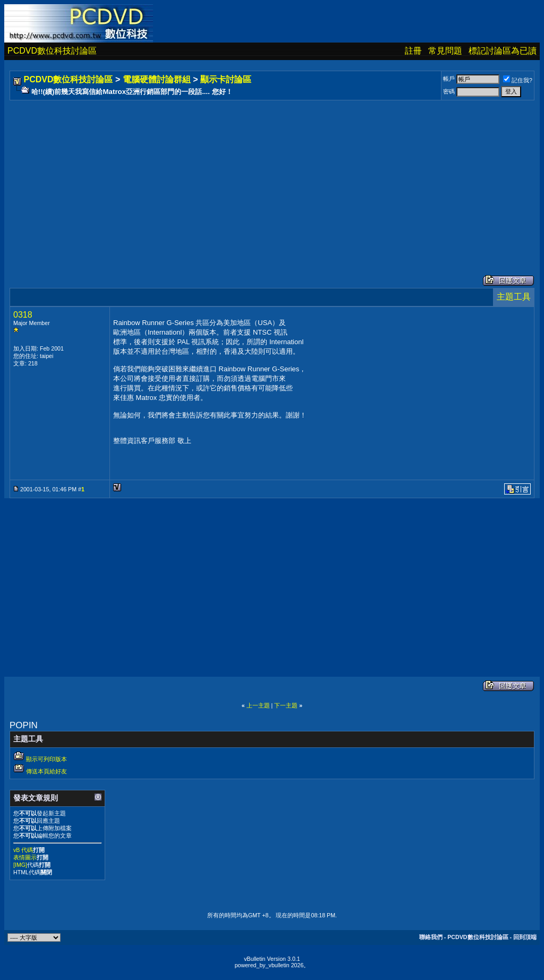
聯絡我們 (431, 937)
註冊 (413, 51)
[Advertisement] (272, 177)
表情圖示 (25, 857)
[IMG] (20, 865)
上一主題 (258, 705)
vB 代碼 (23, 850)
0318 (23, 315)
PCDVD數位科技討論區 (52, 51)
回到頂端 (525, 937)
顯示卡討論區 (226, 79)
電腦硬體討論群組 (157, 79)
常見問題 (445, 51)
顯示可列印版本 (46, 759)
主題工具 (514, 297)
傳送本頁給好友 (46, 771)
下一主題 (286, 705)
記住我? (518, 80)
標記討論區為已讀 (503, 51)
